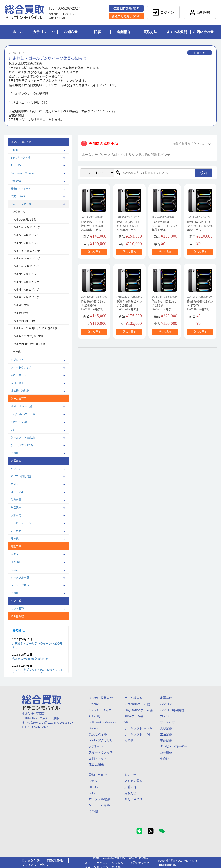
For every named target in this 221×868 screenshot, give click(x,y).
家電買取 (166, 698)
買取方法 (150, 32)
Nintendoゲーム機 (22, 406)
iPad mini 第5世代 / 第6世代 (29, 344)
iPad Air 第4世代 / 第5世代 (28, 336)
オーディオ (17, 492)
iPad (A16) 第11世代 (24, 219)
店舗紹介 (124, 32)
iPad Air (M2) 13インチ (26, 297)
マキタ (15, 554)
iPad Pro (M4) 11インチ (27, 258)
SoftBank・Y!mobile (23, 173)
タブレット (17, 360)
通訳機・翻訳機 (20, 391)
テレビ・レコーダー (22, 523)
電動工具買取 (98, 775)
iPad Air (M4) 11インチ (26, 235)
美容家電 (16, 500)
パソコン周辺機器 (21, 476)
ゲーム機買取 (133, 698)
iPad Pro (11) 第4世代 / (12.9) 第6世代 (35, 328)
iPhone (15, 150)
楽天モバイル (19, 196)
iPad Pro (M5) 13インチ (27, 251)
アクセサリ (19, 212)
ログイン (163, 12)
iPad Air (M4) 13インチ (26, 243)
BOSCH (15, 570)
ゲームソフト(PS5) (22, 445)
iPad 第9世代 (20, 313)
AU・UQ (16, 165)
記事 (97, 32)
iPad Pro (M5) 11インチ (27, 227)
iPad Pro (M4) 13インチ (27, 266)
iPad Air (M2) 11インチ (26, 289)
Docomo (16, 181)
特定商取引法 (31, 860)
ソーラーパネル (20, 585)
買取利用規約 (56, 860)
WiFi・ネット (19, 375)
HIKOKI (15, 562)
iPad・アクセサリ (21, 204)
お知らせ (71, 32)
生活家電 (16, 507)
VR (12, 430)
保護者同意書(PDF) (126, 8)
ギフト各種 (17, 609)
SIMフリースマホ (21, 157)
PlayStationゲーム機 (23, 414)
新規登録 (200, 12)
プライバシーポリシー (37, 865)
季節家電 (16, 515)
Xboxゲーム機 (19, 422)
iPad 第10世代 (21, 305)
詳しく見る (94, 252)
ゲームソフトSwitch (23, 437)
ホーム (18, 32)
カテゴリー (44, 32)
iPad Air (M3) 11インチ (26, 274)
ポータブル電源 (20, 577)
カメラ (15, 484)
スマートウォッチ (21, 367)
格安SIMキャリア (21, 189)
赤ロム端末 (17, 383)
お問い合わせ (203, 32)
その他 (17, 352)
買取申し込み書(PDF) (126, 16)
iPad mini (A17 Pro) (24, 321)
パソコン (16, 469)
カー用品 (16, 531)
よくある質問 (177, 32)
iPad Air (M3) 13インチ (26, 282)
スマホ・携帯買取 (101, 698)
